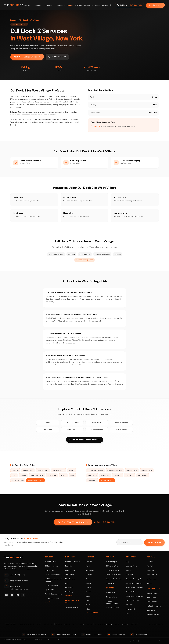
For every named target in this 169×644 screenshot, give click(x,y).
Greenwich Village (37, 476)
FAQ (128, 613)
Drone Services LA (112, 570)
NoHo (72, 476)
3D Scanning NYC (112, 562)
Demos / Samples (133, 600)
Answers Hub (131, 609)
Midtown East (28, 471)
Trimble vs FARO (112, 593)
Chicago (88, 579)
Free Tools (130, 575)
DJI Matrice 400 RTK (95, 471)
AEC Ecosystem (152, 579)
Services (28, 5)
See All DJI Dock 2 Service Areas (85, 440)
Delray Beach (121, 430)
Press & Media (152, 575)
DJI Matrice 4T (147, 471)
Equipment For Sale (72, 601)
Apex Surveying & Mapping (36, 624)
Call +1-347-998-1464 (105, 522)
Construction (70, 570)
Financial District (59, 471)
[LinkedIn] (18, 595)
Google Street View (52, 598)
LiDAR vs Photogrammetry (112, 602)
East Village (52, 476)
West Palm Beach (121, 423)
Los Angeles (90, 570)
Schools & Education (73, 562)
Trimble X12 (105, 476)
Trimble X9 (117, 476)
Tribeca (72, 471)
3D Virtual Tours (51, 562)
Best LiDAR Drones (112, 608)
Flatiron (63, 476)
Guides (129, 570)
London (88, 596)
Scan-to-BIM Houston (114, 579)
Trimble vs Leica (112, 597)
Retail (67, 583)
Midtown (15, 471)
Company (151, 557)
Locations (49, 5)
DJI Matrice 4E (132, 471)
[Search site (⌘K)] (111, 5)
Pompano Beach (97, 430)
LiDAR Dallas (110, 583)
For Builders (151, 610)
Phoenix (88, 592)
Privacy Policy (131, 641)
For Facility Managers (154, 606)
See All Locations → (93, 613)
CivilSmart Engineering (74, 624)
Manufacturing (70, 579)
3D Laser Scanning (51, 566)
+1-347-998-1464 (57, 57)
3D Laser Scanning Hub (134, 579)
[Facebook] (23, 595)
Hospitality (69, 592)
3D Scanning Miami (113, 566)
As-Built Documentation (54, 594)
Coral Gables (72, 430)
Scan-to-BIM (50, 570)
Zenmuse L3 (92, 476)
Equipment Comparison (135, 596)
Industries (38, 5)
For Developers (152, 602)
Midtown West (43, 471)
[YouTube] (12, 595)
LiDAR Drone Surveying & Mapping (54, 580)
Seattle (88, 587)
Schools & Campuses (134, 583)
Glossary (129, 605)
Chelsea (23, 476)
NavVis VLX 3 (143, 476)
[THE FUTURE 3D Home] (14, 5)
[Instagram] (6, 595)
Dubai (88, 605)
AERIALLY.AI (148, 624)
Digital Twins (49, 590)
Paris (87, 600)
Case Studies (131, 592)
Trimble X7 (130, 476)
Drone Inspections (51, 585)
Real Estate (69, 566)
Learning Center (132, 566)
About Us (150, 562)
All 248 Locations (35, 480)
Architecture (70, 575)
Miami (48, 423)
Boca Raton (97, 423)
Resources (89, 5)
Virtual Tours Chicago (113, 575)
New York (89, 562)
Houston (89, 575)
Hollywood (48, 430)
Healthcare (69, 587)
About (97, 5)
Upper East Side (18, 480)
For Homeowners (153, 615)
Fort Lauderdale (72, 423)
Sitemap (162, 641)
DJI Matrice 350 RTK (115, 471)
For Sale (70, 5)
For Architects (152, 593)
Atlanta (88, 583)
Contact (105, 5)
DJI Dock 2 (24, 20)
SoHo (14, 476)
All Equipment (107, 480)
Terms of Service (147, 641)
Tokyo (88, 609)
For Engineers (151, 597)
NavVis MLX (92, 480)
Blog (128, 562)
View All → (49, 602)
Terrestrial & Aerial (72, 607)
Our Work (79, 5)
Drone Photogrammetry (53, 575)
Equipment (61, 5)
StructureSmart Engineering (112, 624)
